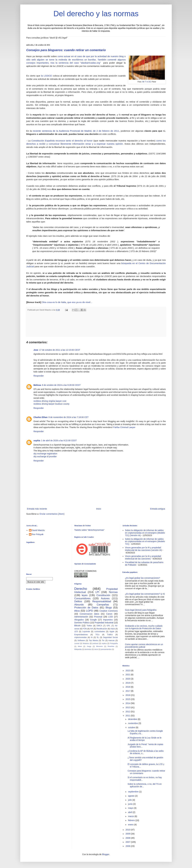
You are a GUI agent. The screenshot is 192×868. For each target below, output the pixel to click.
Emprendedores (81, 635)
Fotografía (114, 643)
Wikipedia (78, 649)
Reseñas (111, 646)
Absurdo (79, 605)
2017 (128, 691)
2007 (128, 842)
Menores (99, 646)
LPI (97, 592)
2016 (128, 695)
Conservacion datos (89, 614)
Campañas (103, 605)
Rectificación (102, 629)
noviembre (133, 723)
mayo (131, 808)
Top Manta (93, 640)
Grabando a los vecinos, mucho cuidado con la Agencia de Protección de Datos (144, 627)
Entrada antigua (158, 509)
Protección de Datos (86, 608)
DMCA (99, 626)
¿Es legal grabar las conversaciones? (142, 578)
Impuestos (108, 620)
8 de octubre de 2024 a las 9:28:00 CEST (61, 385)
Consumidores (82, 598)
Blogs (109, 608)
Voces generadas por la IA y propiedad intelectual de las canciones (143, 557)
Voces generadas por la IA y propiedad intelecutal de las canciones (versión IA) (143, 549)
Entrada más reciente (37, 509)
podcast (95, 643)
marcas (112, 640)
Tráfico (110, 635)
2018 (128, 687)
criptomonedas (80, 637)
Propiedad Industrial (104, 623)
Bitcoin (77, 626)
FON (85, 629)
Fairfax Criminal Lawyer (124, 427)
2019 (128, 683)
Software (81, 640)
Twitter (89, 626)
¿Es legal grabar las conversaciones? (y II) (145, 594)
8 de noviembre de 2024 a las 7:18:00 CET (68, 417)
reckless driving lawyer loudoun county (51, 404)
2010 (128, 830)
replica (104, 643)
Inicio (99, 509)
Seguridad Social (110, 637)
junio (131, 804)
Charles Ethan (40, 417)
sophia (37, 441)
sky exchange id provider (45, 456)
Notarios (86, 643)
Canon (109, 614)
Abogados (79, 620)
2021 (128, 675)
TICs (97, 635)
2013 (128, 707)
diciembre (133, 719)
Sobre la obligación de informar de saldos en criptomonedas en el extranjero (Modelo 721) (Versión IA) (145, 533)
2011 (128, 716)
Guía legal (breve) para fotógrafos (141, 610)
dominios (88, 649)
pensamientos (106, 649)
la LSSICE (46, 76)
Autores (105, 598)
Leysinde (86, 632)
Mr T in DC (147, 82)
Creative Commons (109, 611)
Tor (103, 640)
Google (93, 620)
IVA (92, 629)
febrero (132, 820)
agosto (132, 796)
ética (77, 611)
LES (76, 632)
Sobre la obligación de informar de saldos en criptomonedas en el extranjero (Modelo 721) (145, 542)
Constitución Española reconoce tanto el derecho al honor (62, 141)
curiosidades (100, 632)
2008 (128, 838)
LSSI (111, 617)
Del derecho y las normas (96, 14)
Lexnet (77, 643)
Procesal (98, 617)
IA (92, 637)
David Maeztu (38, 530)
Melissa (37, 385)
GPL (108, 626)
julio (130, 800)
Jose (36, 350)
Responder (39, 376)
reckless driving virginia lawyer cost (50, 401)
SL (98, 637)
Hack (113, 629)
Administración (81, 617)
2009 (128, 834)
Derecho (81, 589)
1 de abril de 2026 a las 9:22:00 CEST (59, 441)
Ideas (80, 646)
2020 (128, 679)
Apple (112, 632)
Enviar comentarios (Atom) (52, 514)
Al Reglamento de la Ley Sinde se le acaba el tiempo (145, 739)
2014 (128, 703)
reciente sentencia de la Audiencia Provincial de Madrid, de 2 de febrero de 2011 (76, 131)
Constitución (103, 595)
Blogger (106, 854)
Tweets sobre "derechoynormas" (89, 530)
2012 (128, 712)
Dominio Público (82, 623)
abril (130, 812)
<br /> (49, 617)
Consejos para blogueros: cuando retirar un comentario (66, 50)
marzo (131, 816)
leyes (85, 595)
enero (131, 825)
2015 (128, 699)
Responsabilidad (102, 601)
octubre (132, 727)
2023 (128, 671)
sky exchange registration (45, 454)
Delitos (78, 601)
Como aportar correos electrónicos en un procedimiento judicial (144, 646)
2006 (128, 846)
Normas (113, 592)
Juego (89, 646)
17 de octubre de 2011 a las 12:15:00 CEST (60, 350)
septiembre (134, 792)
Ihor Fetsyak (38, 534)
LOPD (90, 611)
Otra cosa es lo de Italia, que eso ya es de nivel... (67, 302)
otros (96, 649)
